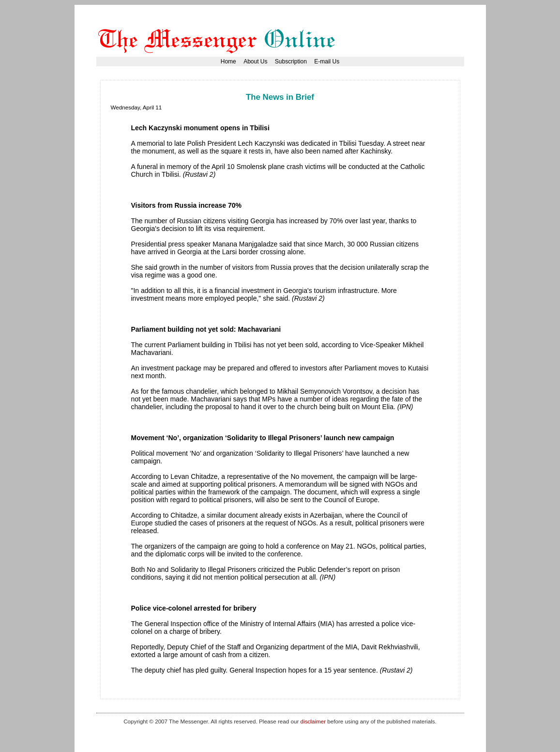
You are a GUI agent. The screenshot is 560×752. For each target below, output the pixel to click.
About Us (255, 61)
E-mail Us (327, 61)
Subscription (291, 61)
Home (228, 61)
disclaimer (313, 721)
